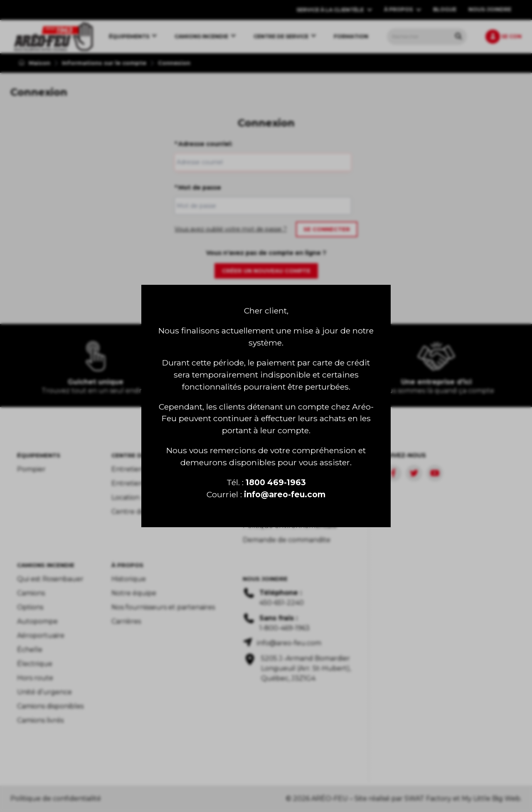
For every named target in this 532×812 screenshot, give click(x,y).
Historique (129, 579)
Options (30, 607)
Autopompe (37, 621)
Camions (31, 593)
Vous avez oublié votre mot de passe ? (231, 229)
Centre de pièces (139, 512)
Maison (34, 63)
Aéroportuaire (41, 636)
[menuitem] (53, 37)
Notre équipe (134, 593)
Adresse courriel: (203, 144)
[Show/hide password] (343, 206)
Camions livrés (40, 720)
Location (126, 497)
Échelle (30, 650)
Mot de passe (198, 188)
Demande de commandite (287, 540)
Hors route (35, 678)
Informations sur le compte (104, 63)
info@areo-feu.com (285, 494)
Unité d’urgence (44, 692)
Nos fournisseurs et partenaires (163, 607)
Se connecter (327, 229)
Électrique (35, 664)
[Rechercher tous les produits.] (458, 36)
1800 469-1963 (276, 482)
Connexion (174, 63)
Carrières (126, 621)
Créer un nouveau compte (266, 271)
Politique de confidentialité (56, 798)
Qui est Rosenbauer (50, 579)
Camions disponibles (50, 706)
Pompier (31, 469)
